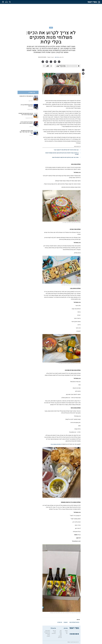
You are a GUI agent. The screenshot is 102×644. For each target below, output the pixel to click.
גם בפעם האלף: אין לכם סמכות (26, 96)
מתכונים (60, 636)
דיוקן (61, 631)
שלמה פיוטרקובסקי (29, 118)
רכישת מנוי (54, 633)
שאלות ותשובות (48, 635)
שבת (61, 633)
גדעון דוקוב (31, 101)
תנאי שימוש (48, 633)
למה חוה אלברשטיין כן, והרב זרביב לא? (27, 105)
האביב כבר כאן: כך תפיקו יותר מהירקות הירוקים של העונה (65, 157)
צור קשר (54, 631)
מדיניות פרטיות (47, 632)
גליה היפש (61, 57)
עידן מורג (31, 127)
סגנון (51, 28)
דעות (67, 632)
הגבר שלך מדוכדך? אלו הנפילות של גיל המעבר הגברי (66, 150)
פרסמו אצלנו (48, 631)
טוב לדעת (60, 638)
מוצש (61, 632)
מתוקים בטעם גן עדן (56, 444)
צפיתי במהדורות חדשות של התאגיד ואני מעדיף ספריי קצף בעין (26, 132)
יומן (67, 633)
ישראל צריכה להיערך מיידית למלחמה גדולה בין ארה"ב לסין (26, 123)
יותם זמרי (31, 135)
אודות (55, 632)
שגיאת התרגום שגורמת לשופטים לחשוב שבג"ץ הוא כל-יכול (26, 114)
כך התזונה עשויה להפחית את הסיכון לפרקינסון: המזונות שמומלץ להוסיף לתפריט (62, 154)
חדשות (66, 631)
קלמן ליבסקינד (30, 109)
